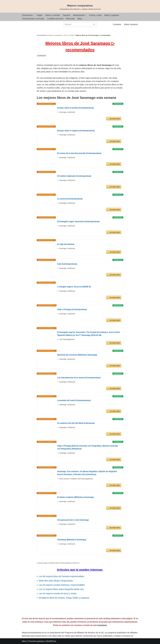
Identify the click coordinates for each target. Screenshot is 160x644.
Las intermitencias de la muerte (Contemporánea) (79, 378)
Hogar (39, 15)
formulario (102, 625)
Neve (24, 641)
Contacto (117, 24)
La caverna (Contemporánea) (70, 199)
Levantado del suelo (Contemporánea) (74, 400)
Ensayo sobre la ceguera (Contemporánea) (76, 131)
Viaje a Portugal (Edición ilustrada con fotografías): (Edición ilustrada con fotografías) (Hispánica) (88, 447)
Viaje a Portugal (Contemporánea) (72, 309)
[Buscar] (78, 24)
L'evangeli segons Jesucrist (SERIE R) (74, 287)
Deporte (66, 15)
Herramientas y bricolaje (33, 19)
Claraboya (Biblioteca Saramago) (72, 540)
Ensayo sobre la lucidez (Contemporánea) (76, 108)
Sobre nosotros (131, 24)
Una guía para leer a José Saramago (73, 520)
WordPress (51, 641)
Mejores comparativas (55, 35)
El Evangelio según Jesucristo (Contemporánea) (78, 222)
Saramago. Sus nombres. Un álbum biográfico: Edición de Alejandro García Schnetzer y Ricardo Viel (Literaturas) (87, 473)
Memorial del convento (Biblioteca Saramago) (77, 355)
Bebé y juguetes (112, 15)
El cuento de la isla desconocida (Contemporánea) (79, 153)
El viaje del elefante (66, 244)
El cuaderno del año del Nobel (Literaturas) (76, 423)
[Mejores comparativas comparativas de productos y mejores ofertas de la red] (80, 7)
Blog (80, 19)
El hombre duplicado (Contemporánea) (74, 176)
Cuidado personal (55, 19)
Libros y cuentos (53, 15)
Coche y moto (95, 15)
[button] (33, 15)
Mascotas (70, 19)
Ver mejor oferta (115, 119)
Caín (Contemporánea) (67, 264)
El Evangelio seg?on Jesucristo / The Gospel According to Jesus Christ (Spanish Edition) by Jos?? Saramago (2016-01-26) (88, 334)
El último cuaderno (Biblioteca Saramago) (75, 497)
